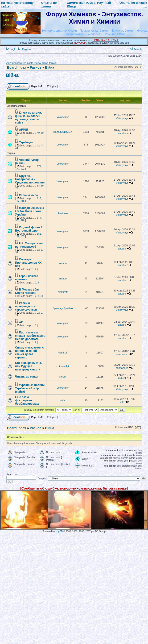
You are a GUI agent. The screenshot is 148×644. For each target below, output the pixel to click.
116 (39, 198)
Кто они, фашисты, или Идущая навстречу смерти (28, 366)
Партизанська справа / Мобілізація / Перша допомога (30, 336)
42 (38, 146)
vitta (63, 400)
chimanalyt (63, 366)
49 (38, 133)
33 (42, 250)
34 (17, 252)
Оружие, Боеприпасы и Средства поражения (30, 179)
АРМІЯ (24, 130)
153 (23, 236)
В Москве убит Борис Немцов (27, 291)
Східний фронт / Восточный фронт (28, 229)
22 (38, 313)
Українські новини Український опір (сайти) (30, 388)
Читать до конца (27, 377)
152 (17, 236)
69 (42, 186)
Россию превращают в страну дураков (26, 306)
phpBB (59, 531)
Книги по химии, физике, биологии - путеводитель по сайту (29, 118)
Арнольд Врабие (63, 308)
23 (42, 313)
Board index (17, 67)
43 (42, 146)
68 (38, 186)
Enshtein (63, 213)
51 (17, 135)
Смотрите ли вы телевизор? (29, 245)
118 (23, 201)
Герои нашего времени (27, 278)
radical (122, 378)
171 (39, 166)
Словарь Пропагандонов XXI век (29, 263)
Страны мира (29, 195)
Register (25, 49)
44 (17, 148)
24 (17, 315)
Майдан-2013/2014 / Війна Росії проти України (30, 211)
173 (23, 169)
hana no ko (122, 354)
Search (136, 49)
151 (39, 234)
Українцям (26, 142)
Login (11, 49)
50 (42, 133)
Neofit (63, 377)
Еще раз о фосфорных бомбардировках (27, 400)
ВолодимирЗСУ (63, 132)
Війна (50, 67)
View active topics (46, 63)
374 (39, 218)
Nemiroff (63, 292)
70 (17, 188)
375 (17, 220)
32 (38, 250)
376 (23, 220)
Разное (35, 67)
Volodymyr (63, 117)
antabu (122, 133)
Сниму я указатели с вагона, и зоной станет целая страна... (29, 353)
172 (17, 169)
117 (17, 201)
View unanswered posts (20, 63)
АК (21, 322)
